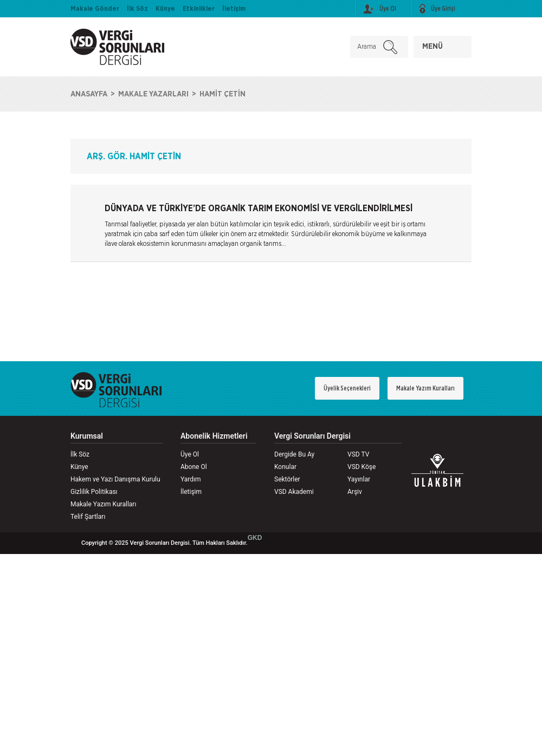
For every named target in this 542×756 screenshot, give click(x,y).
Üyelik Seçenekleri (347, 388)
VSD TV (358, 454)
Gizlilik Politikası (94, 492)
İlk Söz (137, 9)
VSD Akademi (294, 492)
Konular (285, 467)
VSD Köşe (362, 467)
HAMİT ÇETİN (222, 94)
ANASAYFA (89, 94)
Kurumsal (87, 436)
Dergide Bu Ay (294, 454)
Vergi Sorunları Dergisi (312, 436)
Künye (165, 9)
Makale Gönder (95, 9)
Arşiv (355, 492)
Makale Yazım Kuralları (425, 388)
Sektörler (287, 479)
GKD (255, 538)
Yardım (191, 479)
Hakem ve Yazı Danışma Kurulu (115, 479)
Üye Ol (190, 454)
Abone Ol (194, 467)
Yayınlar (359, 479)
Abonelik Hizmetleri (214, 436)
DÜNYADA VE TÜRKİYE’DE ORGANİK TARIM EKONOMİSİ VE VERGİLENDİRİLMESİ (259, 208)
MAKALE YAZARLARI (153, 94)
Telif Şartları (88, 517)
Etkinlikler (199, 9)
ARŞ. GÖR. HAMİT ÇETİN (134, 157)
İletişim (234, 9)
